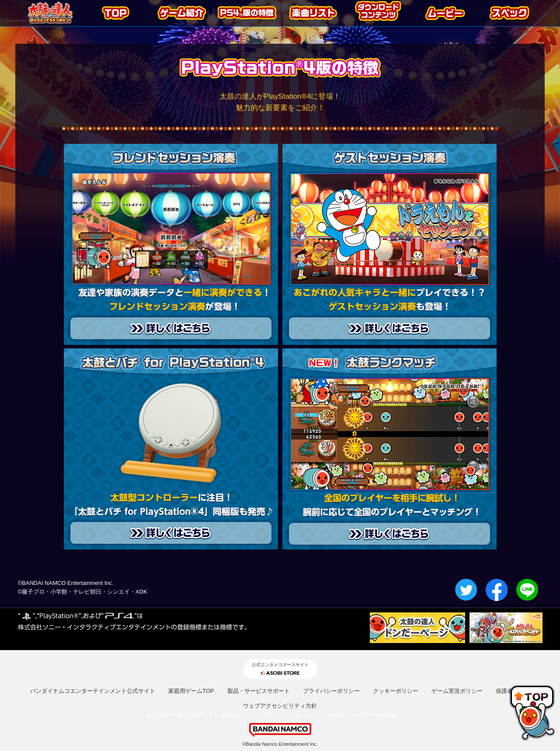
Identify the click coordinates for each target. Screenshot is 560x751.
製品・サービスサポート (259, 691)
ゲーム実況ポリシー (457, 691)
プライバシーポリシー (331, 691)
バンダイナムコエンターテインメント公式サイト (93, 691)
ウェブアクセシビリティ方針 (280, 706)
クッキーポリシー (396, 691)
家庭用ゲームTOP (191, 691)
